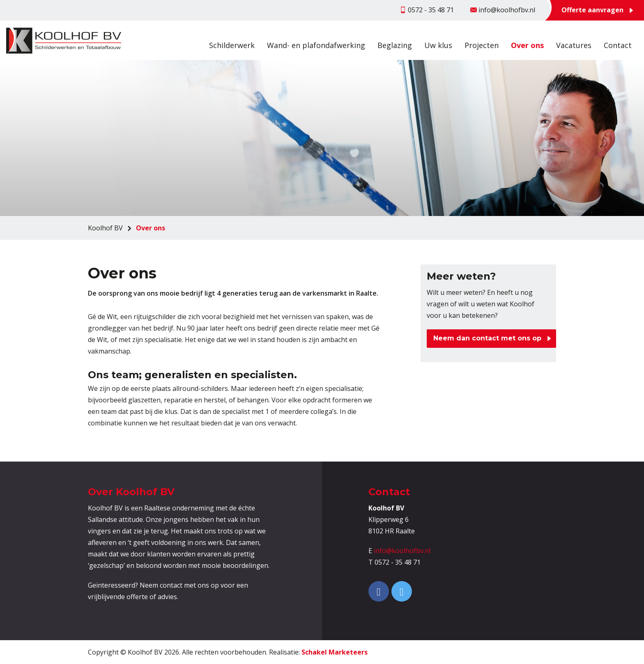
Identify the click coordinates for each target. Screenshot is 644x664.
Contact (618, 45)
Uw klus (438, 45)
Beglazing (395, 45)
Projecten (482, 45)
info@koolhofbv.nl (402, 551)
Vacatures (574, 45)
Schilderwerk (232, 45)
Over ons (527, 45)
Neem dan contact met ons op (487, 338)
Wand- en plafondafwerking (316, 45)
